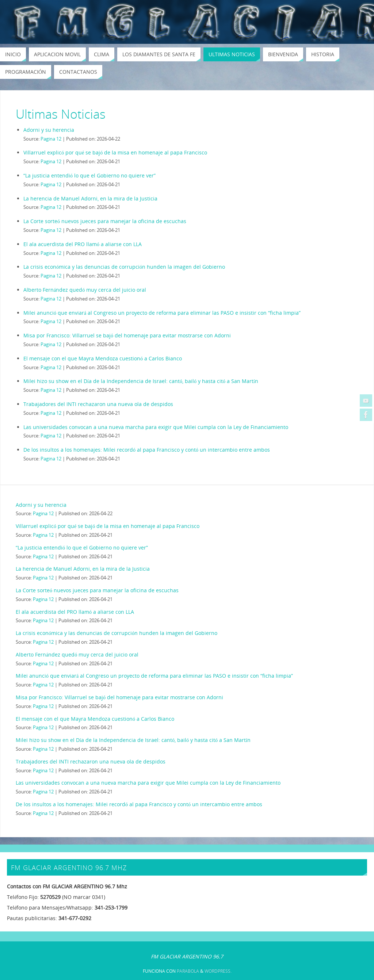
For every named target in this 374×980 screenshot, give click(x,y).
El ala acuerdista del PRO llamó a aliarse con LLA (83, 244)
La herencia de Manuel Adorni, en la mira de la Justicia (90, 198)
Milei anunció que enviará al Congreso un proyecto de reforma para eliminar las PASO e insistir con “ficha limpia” (162, 313)
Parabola (188, 971)
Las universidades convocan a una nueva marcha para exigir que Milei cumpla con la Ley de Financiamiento (156, 427)
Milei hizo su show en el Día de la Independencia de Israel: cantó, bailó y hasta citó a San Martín (141, 381)
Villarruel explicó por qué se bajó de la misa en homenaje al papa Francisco (115, 152)
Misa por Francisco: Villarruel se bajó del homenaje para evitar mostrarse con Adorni (127, 335)
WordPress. (218, 971)
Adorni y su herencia (49, 130)
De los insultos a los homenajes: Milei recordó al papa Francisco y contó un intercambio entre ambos (147, 450)
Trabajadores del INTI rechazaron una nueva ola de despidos (98, 404)
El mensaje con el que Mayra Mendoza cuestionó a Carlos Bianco (103, 358)
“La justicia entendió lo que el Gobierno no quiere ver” (89, 175)
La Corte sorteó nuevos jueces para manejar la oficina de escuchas (105, 221)
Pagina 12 (51, 139)
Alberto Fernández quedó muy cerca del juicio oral (85, 290)
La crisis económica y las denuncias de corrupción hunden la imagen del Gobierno (124, 267)
